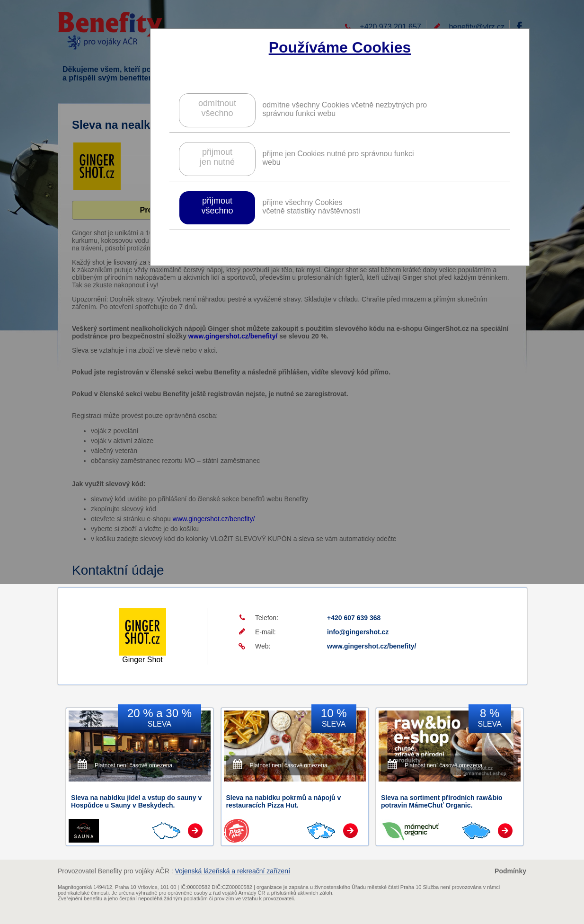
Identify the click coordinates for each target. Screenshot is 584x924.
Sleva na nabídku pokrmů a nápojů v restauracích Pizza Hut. (284, 801)
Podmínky (510, 871)
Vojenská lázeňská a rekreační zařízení (232, 871)
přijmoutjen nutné (217, 157)
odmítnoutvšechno (217, 108)
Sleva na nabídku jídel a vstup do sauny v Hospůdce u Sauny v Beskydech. (136, 801)
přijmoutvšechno (217, 206)
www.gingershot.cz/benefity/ (372, 646)
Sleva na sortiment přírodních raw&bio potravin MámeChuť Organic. (442, 801)
